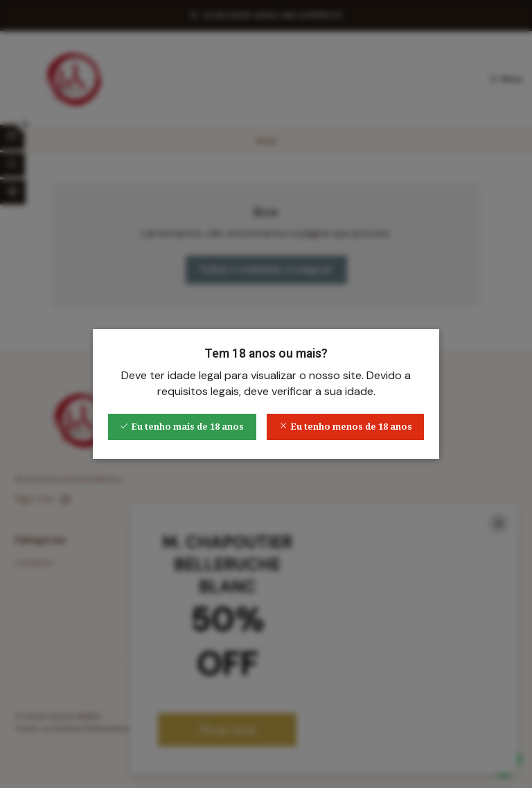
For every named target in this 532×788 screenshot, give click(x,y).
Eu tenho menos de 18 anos (346, 427)
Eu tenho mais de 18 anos (182, 427)
